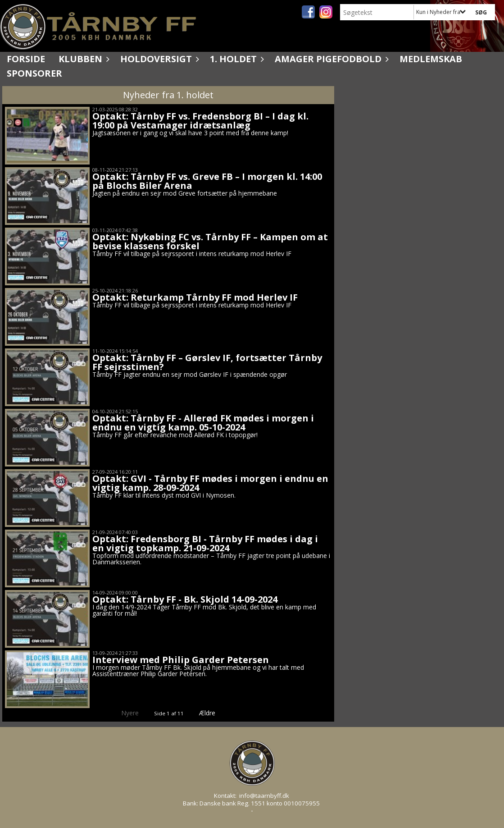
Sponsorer (34, 73)
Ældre (213, 713)
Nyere (125, 713)
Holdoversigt (158, 59)
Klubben (83, 59)
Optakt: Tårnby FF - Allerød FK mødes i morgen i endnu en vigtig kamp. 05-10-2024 (203, 423)
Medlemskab (431, 59)
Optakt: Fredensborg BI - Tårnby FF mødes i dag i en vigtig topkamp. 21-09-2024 (205, 543)
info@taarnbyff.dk (264, 796)
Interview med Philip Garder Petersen (181, 660)
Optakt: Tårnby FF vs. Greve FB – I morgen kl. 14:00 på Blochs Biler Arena (207, 181)
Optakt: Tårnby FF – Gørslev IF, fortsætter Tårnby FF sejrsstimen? (207, 362)
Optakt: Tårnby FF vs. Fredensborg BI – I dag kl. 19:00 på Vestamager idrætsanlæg (200, 121)
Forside (26, 59)
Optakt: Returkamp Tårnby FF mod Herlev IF (195, 297)
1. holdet (236, 59)
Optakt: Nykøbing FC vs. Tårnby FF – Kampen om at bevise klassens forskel (210, 241)
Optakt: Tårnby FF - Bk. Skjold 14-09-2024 (185, 599)
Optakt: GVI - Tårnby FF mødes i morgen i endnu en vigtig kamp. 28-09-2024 (210, 483)
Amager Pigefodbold (330, 59)
